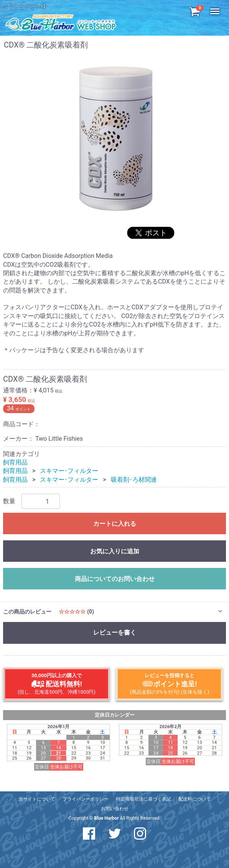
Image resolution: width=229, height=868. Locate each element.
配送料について (194, 799)
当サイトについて (37, 799)
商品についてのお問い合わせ (115, 579)
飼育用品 (15, 462)
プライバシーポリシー (86, 799)
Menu (216, 8)
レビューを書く (115, 633)
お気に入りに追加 (115, 551)
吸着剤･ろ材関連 (134, 480)
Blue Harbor (106, 818)
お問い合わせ (115, 809)
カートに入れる (115, 524)
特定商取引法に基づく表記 (143, 799)
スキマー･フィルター (69, 471)
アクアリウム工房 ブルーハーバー (61, 22)
